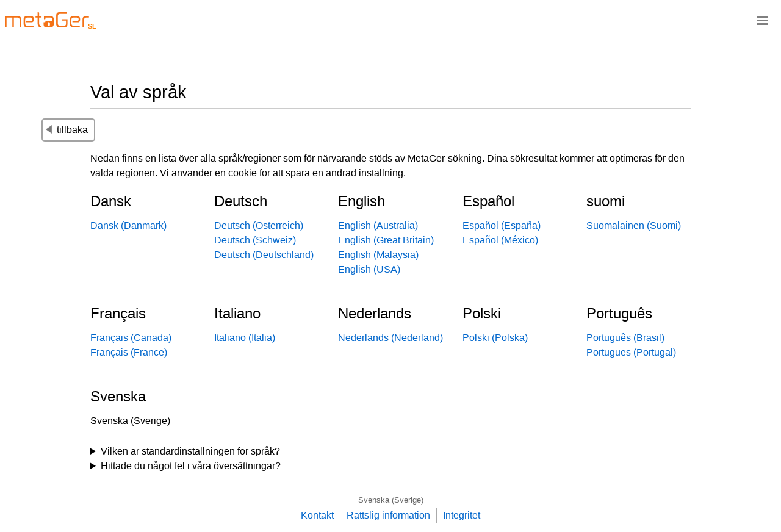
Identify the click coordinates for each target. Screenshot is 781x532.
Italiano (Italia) (245, 338)
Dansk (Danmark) (128, 225)
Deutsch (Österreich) (259, 225)
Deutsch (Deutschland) (264, 255)
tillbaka (67, 130)
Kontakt (317, 515)
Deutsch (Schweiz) (255, 240)
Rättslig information (388, 515)
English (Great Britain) (386, 240)
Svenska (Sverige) (391, 500)
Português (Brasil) (625, 338)
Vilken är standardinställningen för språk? (190, 451)
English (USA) (369, 269)
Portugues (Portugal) (631, 352)
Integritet (462, 515)
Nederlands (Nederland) (390, 338)
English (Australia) (378, 225)
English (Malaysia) (378, 255)
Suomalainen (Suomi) (634, 225)
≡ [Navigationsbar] (762, 20)
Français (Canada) (131, 338)
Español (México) (500, 240)
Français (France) (129, 352)
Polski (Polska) (495, 338)
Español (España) (502, 225)
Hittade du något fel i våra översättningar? (191, 466)
